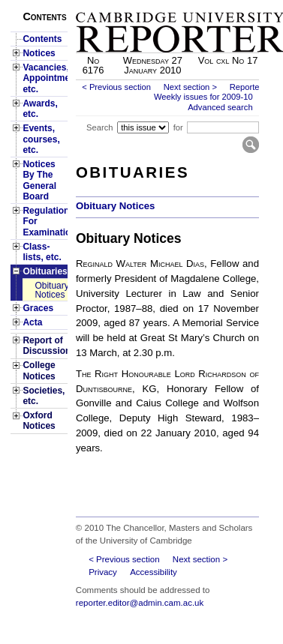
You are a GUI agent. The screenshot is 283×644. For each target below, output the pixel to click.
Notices (39, 53)
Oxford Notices (39, 421)
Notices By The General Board (39, 180)
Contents (42, 39)
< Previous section (116, 87)
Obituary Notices (51, 290)
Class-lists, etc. (42, 252)
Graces (38, 308)
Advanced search (220, 107)
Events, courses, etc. (41, 139)
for (178, 127)
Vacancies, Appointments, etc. (45, 78)
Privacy (103, 572)
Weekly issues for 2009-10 (203, 97)
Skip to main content (220, 4)
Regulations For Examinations (45, 222)
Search (99, 127)
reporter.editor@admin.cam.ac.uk (140, 603)
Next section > (190, 87)
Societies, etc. (44, 396)
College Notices (39, 370)
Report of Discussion (45, 346)
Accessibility (154, 572)
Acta (32, 322)
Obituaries (45, 271)
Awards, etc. (40, 109)
